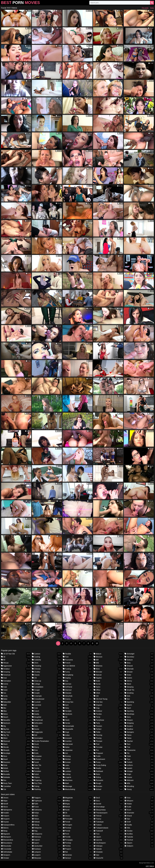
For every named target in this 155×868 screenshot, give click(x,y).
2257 (147, 866)
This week (145, 8)
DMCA (152, 866)
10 (97, 643)
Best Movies (20, 3)
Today (152, 8)
